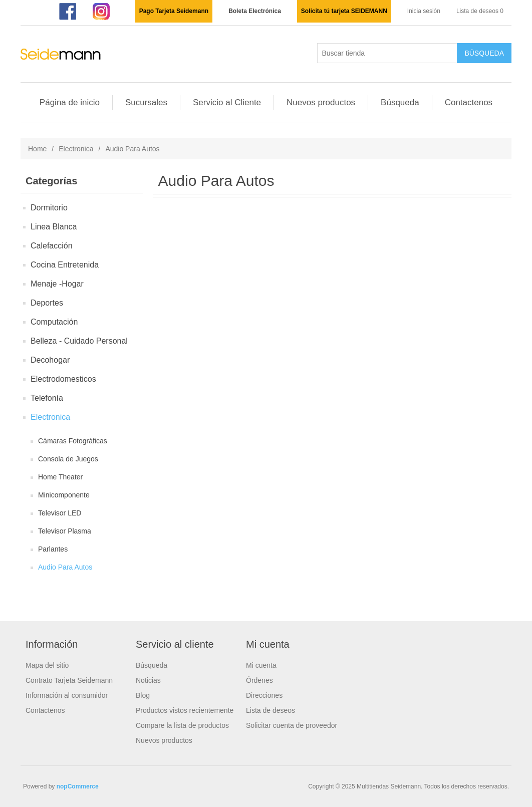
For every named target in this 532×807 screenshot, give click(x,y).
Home (37, 149)
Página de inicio (70, 102)
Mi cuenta (261, 665)
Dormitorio (49, 208)
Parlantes (53, 549)
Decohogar (50, 360)
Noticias (148, 680)
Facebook (67, 12)
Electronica (76, 149)
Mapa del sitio (47, 665)
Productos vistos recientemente (185, 710)
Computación (54, 322)
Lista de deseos (271, 710)
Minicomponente (64, 495)
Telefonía (47, 398)
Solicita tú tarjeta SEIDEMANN (344, 11)
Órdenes (259, 680)
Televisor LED (60, 513)
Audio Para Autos (65, 567)
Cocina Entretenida (65, 265)
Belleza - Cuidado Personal (79, 341)
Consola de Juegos (68, 459)
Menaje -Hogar (57, 284)
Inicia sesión (424, 11)
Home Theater (60, 477)
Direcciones (264, 695)
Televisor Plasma (65, 531)
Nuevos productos (321, 102)
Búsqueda (400, 102)
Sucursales (146, 102)
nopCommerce (78, 786)
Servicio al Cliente (227, 102)
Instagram (102, 12)
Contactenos (469, 102)
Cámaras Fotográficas (73, 441)
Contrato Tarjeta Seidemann (69, 680)
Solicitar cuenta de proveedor (292, 725)
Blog (143, 695)
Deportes (47, 303)
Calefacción (52, 246)
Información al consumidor (67, 695)
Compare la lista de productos (182, 725)
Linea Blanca (54, 227)
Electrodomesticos (63, 379)
